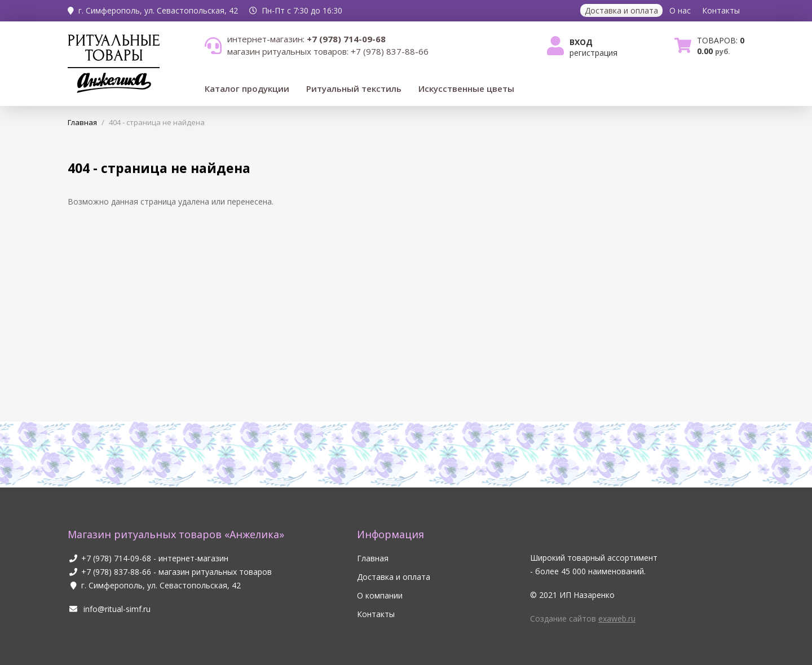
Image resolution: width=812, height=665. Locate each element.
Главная (373, 558)
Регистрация (593, 53)
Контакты (721, 10)
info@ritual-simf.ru (109, 609)
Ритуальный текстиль (354, 88)
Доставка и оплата (621, 10)
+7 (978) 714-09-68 (116, 558)
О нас (680, 10)
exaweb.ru (617, 619)
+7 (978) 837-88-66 (116, 572)
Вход (581, 42)
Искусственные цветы (466, 88)
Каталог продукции (247, 88)
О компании (380, 595)
